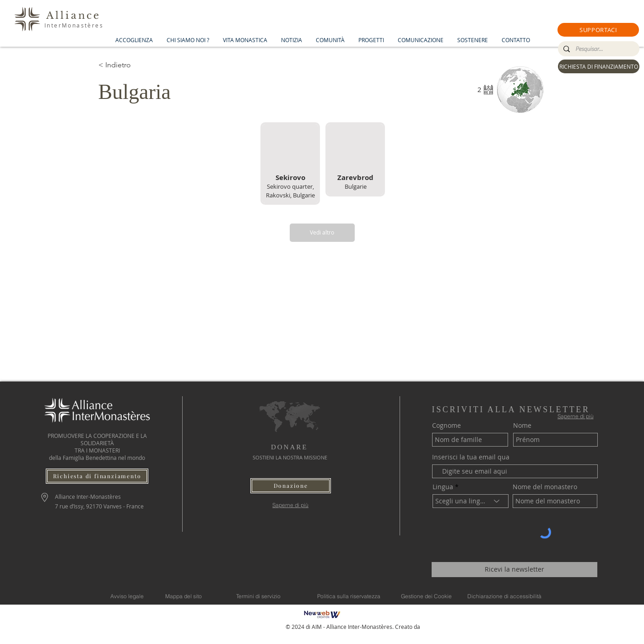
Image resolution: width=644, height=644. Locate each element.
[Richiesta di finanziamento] (97, 476)
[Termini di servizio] (259, 596)
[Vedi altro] (322, 233)
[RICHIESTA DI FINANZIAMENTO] (599, 66)
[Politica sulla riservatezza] (349, 596)
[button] (598, 30)
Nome (522, 426)
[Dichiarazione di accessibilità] (504, 596)
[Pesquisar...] (598, 49)
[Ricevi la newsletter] (514, 570)
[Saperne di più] (290, 505)
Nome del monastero (545, 487)
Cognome (446, 426)
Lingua (443, 487)
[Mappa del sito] (184, 596)
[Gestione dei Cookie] (427, 596)
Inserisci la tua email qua (471, 457)
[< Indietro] (131, 65)
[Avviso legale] (127, 596)
